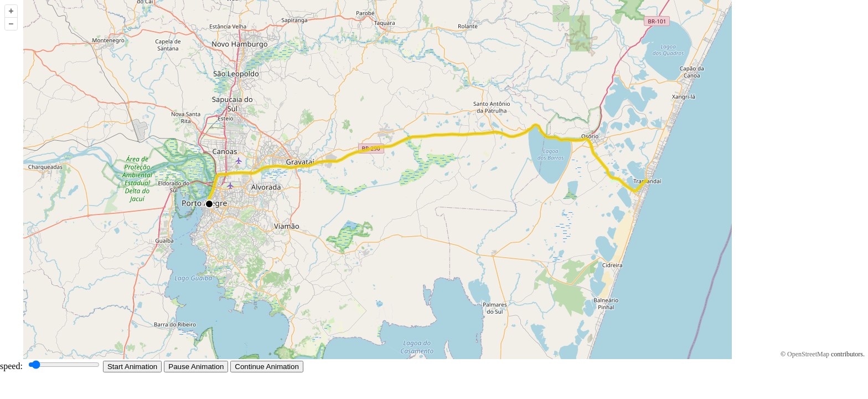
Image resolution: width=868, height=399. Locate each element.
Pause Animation (196, 367)
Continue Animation (267, 367)
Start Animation (132, 367)
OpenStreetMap (808, 354)
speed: (51, 366)
